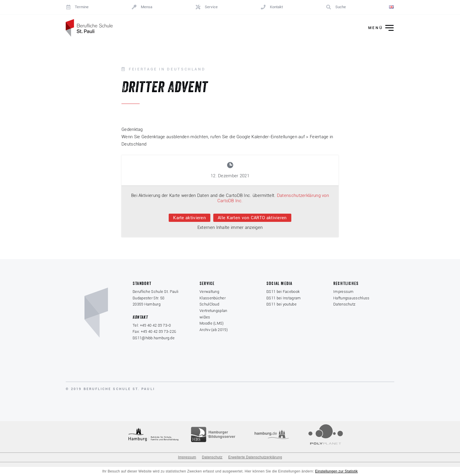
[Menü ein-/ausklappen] (377, 28)
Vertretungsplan (213, 311)
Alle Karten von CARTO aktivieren (252, 218)
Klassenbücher (213, 298)
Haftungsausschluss (351, 298)
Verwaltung (209, 292)
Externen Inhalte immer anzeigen (230, 227)
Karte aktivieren (190, 218)
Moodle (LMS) (212, 323)
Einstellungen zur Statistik (336, 471)
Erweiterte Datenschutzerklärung (255, 457)
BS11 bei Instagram (284, 298)
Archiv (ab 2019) (214, 330)
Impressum (344, 292)
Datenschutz (344, 304)
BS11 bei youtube (281, 304)
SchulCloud (209, 304)
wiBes (205, 317)
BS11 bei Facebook (283, 292)
